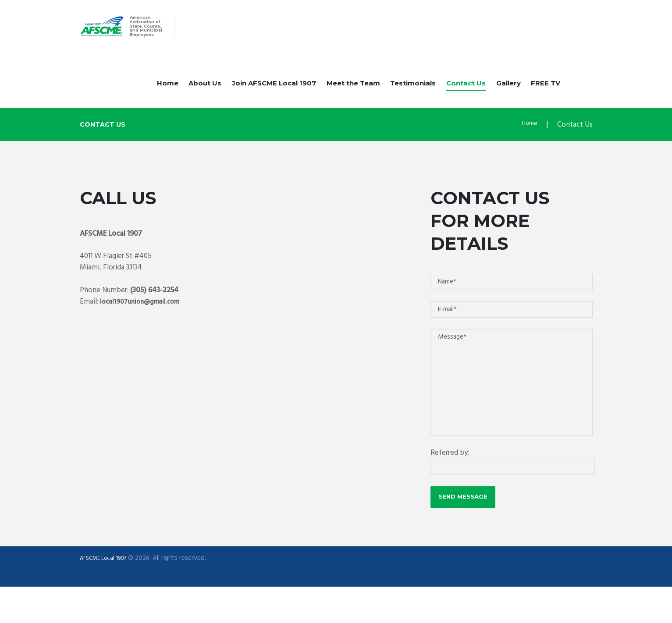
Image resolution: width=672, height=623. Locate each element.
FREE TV (546, 93)
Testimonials (413, 93)
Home (168, 93)
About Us (205, 93)
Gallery (508, 93)
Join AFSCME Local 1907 (274, 93)
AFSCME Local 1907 (107, 595)
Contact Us (466, 93)
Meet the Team (353, 93)
